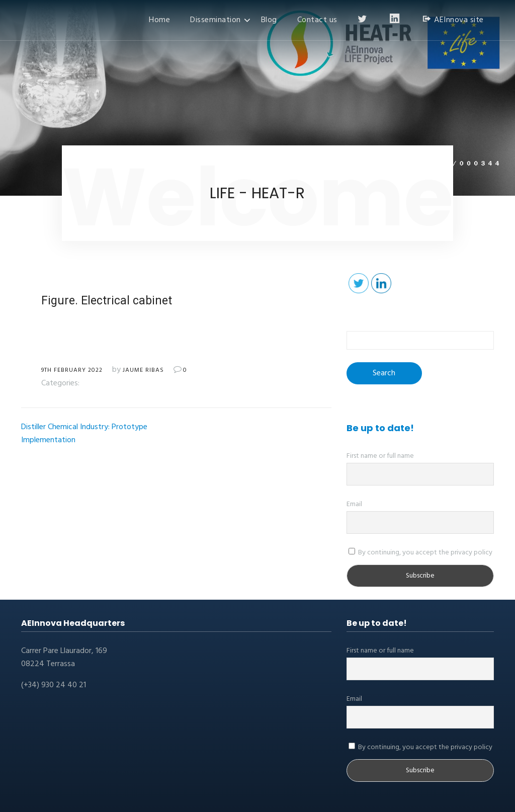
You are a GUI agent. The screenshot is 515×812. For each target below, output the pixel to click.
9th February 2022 (72, 370)
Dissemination (216, 20)
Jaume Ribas (143, 370)
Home (159, 20)
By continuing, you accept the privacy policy (420, 553)
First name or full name (380, 456)
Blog (269, 20)
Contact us (317, 20)
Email (354, 504)
